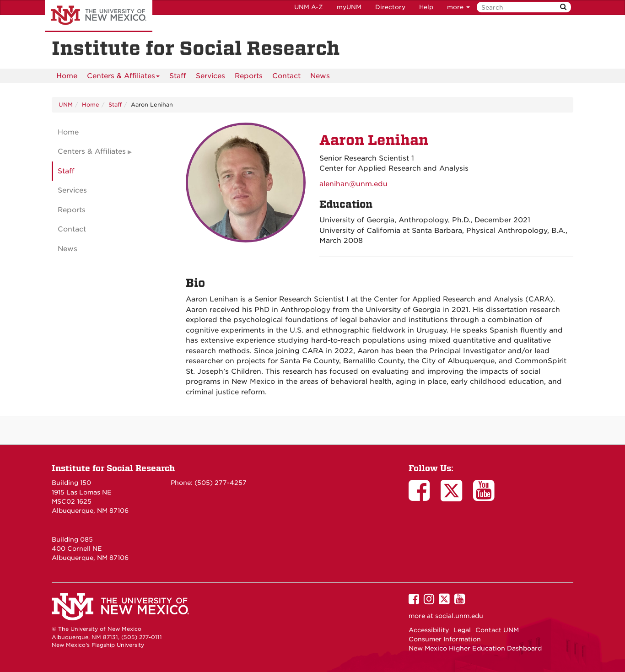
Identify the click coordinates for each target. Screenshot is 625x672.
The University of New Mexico (99, 16)
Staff (178, 76)
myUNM (349, 7)
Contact (286, 76)
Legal (462, 630)
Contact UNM (497, 630)
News (320, 76)
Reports (249, 76)
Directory (390, 7)
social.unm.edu (459, 616)
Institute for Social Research (113, 468)
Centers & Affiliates (123, 78)
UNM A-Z (309, 7)
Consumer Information (445, 639)
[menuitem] (67, 76)
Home (67, 76)
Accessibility (429, 630)
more (458, 7)
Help (426, 7)
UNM (66, 105)
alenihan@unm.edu (353, 184)
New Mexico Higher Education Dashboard (475, 648)
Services (210, 76)
